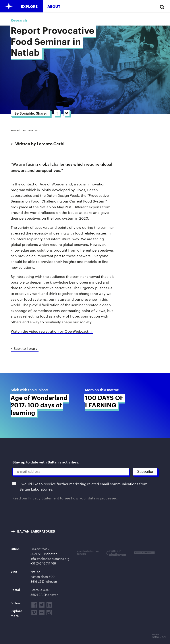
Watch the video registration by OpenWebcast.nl (52, 331)
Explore (29, 6)
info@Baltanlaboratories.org (50, 559)
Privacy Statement (44, 498)
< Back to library (24, 348)
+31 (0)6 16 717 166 (43, 563)
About (54, 6)
